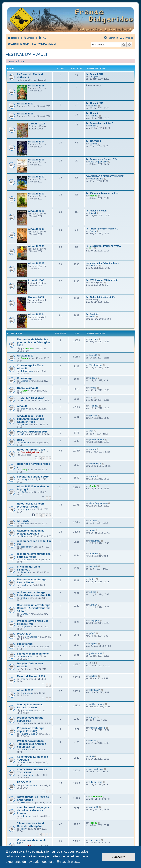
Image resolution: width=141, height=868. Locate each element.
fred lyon (94, 76)
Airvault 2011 (36, 194)
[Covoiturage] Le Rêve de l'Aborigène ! (33, 798)
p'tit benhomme (97, 440)
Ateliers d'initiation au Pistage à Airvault (31, 532)
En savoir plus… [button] (68, 862)
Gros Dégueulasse (98, 162)
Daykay (24, 614)
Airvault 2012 (36, 177)
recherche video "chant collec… (102, 263)
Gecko (93, 231)
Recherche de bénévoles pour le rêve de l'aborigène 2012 (34, 342)
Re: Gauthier (92, 314)
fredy (23, 829)
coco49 (93, 196)
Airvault (22, 406)
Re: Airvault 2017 (94, 103)
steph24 (25, 647)
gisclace (93, 676)
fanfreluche (95, 840)
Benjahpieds (31, 637)
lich (91, 248)
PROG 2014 (24, 634)
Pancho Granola (29, 734)
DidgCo (24, 381)
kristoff (93, 213)
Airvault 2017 (25, 104)
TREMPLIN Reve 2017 (31, 398)
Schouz (93, 144)
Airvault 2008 (36, 246)
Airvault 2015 (37, 124)
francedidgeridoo (30, 452)
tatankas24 (95, 690)
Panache (25, 443)
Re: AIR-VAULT (93, 141)
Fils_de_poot (96, 782)
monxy (93, 126)
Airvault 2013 (36, 160)
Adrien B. (94, 554)
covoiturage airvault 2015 (33, 477)
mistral (24, 750)
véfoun (28, 711)
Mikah (92, 316)
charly (24, 409)
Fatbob (24, 524)
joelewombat (27, 656)
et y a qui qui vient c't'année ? (28, 568)
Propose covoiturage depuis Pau (30, 719)
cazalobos (26, 560)
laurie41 (93, 106)
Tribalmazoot (27, 371)
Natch (24, 585)
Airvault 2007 (36, 263)
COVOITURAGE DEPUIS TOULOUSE (105, 176)
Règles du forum (16, 61)
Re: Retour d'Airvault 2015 (99, 123)
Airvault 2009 (36, 229)
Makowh (93, 566)
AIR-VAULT (24, 521)
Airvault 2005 (36, 297)
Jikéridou (94, 116)
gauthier (25, 424)
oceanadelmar (96, 179)
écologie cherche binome (33, 654)
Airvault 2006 (36, 280)
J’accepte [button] (119, 857)
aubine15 (25, 816)
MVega (93, 388)
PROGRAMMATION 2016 (32, 432)
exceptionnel (25, 644)
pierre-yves (26, 693)
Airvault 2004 (36, 314)
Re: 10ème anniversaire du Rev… (103, 193)
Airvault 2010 (36, 211)
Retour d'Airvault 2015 (31, 450)
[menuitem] (30, 38)
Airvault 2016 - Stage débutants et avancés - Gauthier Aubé (31, 419)
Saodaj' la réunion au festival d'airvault (30, 706)
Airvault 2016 (25, 114)
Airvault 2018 (36, 86)
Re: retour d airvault (96, 211)
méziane (94, 339)
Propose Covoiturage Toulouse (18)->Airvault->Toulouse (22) (32, 744)
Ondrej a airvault (27, 388)
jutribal (24, 598)
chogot (24, 723)
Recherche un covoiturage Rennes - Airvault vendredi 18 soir (34, 608)
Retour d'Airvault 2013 (31, 676)
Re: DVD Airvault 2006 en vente (102, 280)
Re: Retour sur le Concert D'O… (102, 159)
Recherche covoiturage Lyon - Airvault (32, 581)
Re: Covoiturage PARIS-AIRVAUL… (104, 246)
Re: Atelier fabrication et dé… (101, 297)
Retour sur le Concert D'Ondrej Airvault (30, 505)
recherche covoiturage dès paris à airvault (34, 555)
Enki (91, 756)
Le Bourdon (96, 797)
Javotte (25, 358)
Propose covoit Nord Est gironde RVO (32, 622)
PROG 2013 (24, 782)
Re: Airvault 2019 (94, 74)
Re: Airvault (92, 113)
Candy (24, 391)
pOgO (24, 492)
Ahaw (24, 536)
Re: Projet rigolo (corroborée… (102, 229)
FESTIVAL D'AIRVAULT (27, 54)
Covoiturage (25, 378)
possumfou (26, 547)
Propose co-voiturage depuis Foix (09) (31, 730)
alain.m (24, 762)
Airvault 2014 (36, 142)
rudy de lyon (95, 464)
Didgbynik (26, 627)
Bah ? (21, 440)
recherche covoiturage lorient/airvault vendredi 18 (34, 594)
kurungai (25, 509)
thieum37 (94, 265)
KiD (23, 400)
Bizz (23, 803)
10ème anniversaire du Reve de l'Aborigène (31, 825)
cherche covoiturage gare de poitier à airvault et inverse (33, 810)
